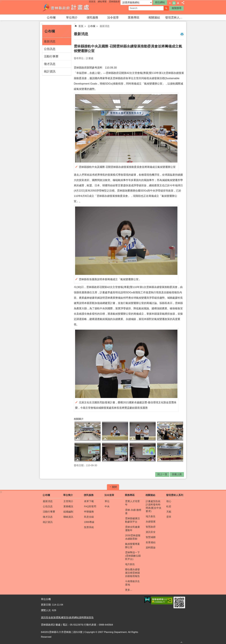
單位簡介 (72, 17)
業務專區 (134, 17)
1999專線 (89, 522)
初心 (169, 501)
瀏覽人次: (46, 610)
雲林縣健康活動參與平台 (132, 520)
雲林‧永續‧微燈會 (133, 512)
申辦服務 (89, 512)
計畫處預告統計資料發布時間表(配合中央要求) (154, 506)
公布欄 (51, 17)
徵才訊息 (50, 64)
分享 (183, 3)
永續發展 (151, 522)
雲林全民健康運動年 (132, 529)
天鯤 (169, 512)
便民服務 (92, 17)
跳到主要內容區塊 (2, 2)
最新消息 (50, 41)
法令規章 (113, 17)
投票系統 (89, 527)
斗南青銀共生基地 (132, 583)
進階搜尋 (177, 8)
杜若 (169, 507)
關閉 (114, 487)
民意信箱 (89, 517)
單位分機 (46, 599)
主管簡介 (68, 501)
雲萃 (169, 517)
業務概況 (68, 507)
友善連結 (151, 542)
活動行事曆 (51, 56)
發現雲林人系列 (175, 17)
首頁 (81, 26)
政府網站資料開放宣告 (81, 618)
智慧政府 (151, 527)
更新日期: (46, 605)
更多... (129, 590)
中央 (107, 507)
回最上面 (177, 474)
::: (1, 2)
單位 (107, 501)
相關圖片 (79, 419)
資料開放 (151, 548)
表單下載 (89, 501)
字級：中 (174, 3)
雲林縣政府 (114, 2)
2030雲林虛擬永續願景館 (133, 537)
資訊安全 (151, 532)
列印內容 (182, 34)
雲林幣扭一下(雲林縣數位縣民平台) (133, 556)
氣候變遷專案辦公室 (132, 546)
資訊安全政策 (48, 618)
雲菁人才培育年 (132, 503)
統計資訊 (50, 71)
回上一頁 (162, 474)
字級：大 (178, 3)
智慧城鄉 (151, 537)
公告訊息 (50, 49)
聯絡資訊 (68, 517)
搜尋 (166, 8)
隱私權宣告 (62, 618)
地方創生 (130, 564)
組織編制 (68, 512)
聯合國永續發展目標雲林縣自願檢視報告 (132, 573)
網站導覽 (102, 2)
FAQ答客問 (90, 507)
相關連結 (154, 17)
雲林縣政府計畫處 (66, 7)
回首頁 (92, 2)
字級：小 (170, 3)
